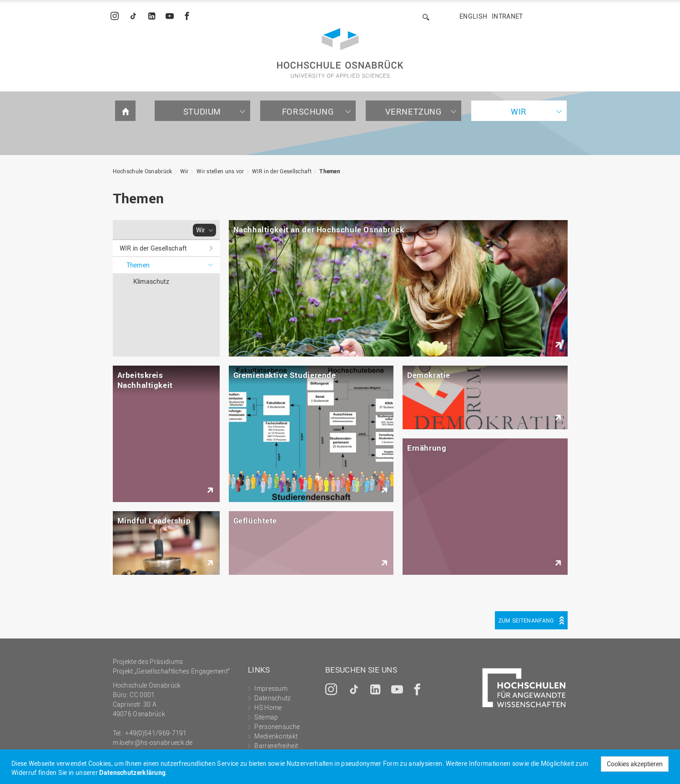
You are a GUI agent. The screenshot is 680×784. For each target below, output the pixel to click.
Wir (519, 111)
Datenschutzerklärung (132, 772)
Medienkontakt (276, 736)
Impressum (271, 688)
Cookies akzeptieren (635, 764)
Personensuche (277, 726)
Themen (330, 171)
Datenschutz (272, 698)
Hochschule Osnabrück (143, 171)
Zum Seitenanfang (526, 620)
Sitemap (266, 717)
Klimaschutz (151, 281)
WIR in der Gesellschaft (282, 171)
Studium (202, 111)
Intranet (507, 16)
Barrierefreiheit (276, 746)
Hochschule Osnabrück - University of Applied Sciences (340, 53)
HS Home (268, 707)
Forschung (308, 111)
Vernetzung (413, 111)
